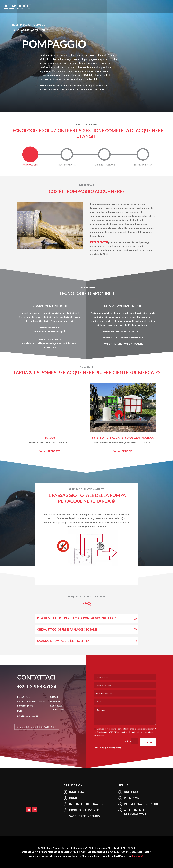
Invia (148, 751)
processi (26, 25)
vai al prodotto (50, 451)
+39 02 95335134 (37, 696)
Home (15, 25)
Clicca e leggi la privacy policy (108, 756)
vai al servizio (123, 451)
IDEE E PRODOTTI (99, 242)
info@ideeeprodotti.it (28, 725)
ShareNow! (137, 856)
